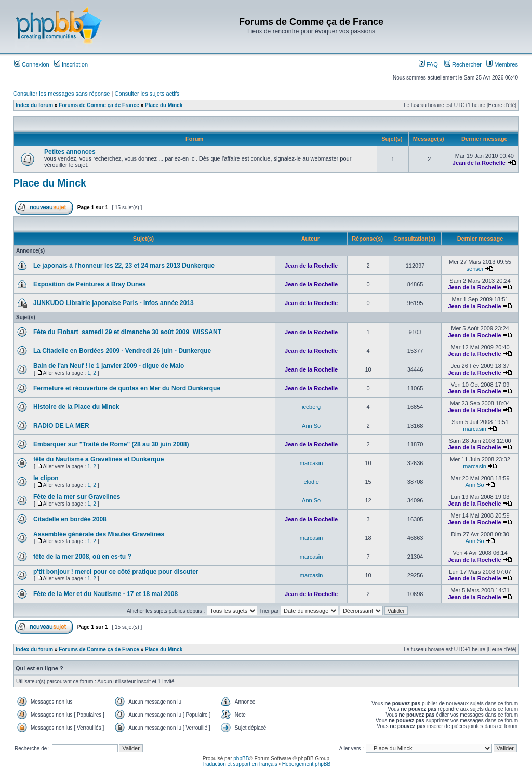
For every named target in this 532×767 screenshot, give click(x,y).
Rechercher (463, 64)
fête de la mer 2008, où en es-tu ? (82, 557)
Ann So (311, 426)
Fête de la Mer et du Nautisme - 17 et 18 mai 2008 (105, 594)
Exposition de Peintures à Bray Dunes (90, 284)
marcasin (475, 429)
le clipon (46, 478)
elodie (311, 482)
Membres (502, 64)
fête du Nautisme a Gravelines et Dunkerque (98, 459)
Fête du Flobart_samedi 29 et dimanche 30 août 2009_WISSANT (127, 332)
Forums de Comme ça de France (99, 105)
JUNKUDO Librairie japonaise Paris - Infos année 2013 (114, 303)
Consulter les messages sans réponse (61, 94)
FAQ (428, 64)
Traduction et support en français (240, 764)
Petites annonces (70, 152)
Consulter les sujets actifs (147, 94)
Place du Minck (164, 105)
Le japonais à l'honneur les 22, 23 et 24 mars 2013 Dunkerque (124, 266)
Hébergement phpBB (306, 764)
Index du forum (34, 105)
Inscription (71, 64)
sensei (475, 269)
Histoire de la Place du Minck (76, 407)
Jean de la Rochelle (479, 163)
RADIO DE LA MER (61, 426)
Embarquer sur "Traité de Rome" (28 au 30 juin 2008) (111, 444)
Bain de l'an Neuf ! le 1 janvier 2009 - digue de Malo (109, 366)
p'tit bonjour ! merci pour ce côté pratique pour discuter (116, 572)
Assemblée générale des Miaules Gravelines (99, 534)
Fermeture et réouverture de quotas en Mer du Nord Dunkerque (127, 388)
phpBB (241, 758)
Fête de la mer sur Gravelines (77, 497)
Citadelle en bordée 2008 (70, 519)
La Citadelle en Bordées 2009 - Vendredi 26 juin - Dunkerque (122, 351)
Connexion (32, 64)
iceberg (311, 407)
